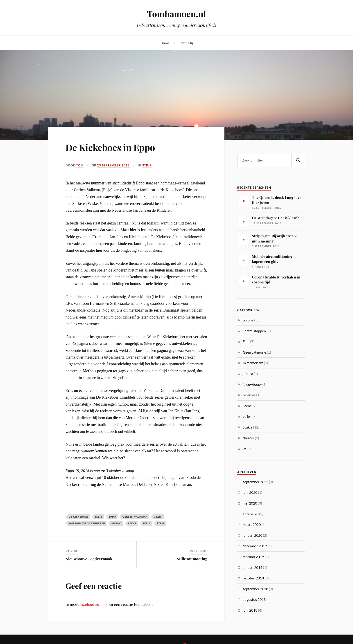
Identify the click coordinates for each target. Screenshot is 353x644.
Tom (80, 165)
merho (117, 523)
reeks (132, 523)
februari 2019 (253, 557)
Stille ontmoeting (192, 559)
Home (165, 43)
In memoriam (253, 363)
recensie (249, 395)
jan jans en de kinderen (87, 523)
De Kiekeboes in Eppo (115, 147)
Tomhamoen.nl (176, 14)
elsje (99, 517)
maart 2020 (252, 524)
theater (248, 438)
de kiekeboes (79, 517)
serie (147, 523)
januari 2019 (252, 567)
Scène (247, 406)
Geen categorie (254, 352)
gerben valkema (135, 517)
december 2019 (255, 546)
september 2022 (255, 482)
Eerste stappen (254, 331)
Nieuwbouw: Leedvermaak (89, 559)
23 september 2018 (113, 165)
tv (244, 448)
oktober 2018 (253, 578)
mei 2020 (250, 503)
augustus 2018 (254, 599)
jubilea (248, 374)
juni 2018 (250, 610)
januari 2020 (252, 535)
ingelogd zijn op (93, 604)
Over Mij (186, 43)
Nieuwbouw (252, 384)
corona (248, 320)
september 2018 (255, 589)
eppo (112, 517)
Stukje (248, 427)
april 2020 (251, 514)
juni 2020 (250, 492)
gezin (158, 517)
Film (246, 341)
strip (147, 165)
